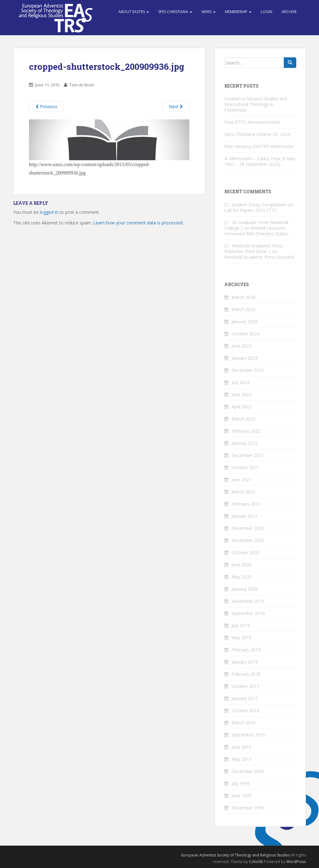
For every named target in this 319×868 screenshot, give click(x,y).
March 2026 (243, 297)
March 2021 (243, 492)
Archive (289, 12)
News (209, 12)
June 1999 (241, 796)
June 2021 (241, 480)
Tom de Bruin (82, 85)
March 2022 (243, 419)
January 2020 (245, 589)
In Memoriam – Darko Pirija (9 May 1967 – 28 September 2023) (260, 161)
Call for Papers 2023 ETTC (251, 210)
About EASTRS (134, 12)
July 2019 (240, 625)
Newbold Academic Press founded (259, 257)
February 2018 (246, 674)
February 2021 (246, 504)
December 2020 (248, 528)
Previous (46, 106)
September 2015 (248, 735)
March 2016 (243, 723)
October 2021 (245, 467)
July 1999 (240, 783)
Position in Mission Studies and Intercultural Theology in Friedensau (256, 104)
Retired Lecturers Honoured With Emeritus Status (256, 231)
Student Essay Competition (259, 205)
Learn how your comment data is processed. (138, 223)
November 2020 (248, 540)
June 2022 (241, 394)
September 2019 (248, 613)
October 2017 (245, 686)
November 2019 (248, 601)
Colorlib (256, 862)
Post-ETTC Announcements (252, 122)
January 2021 (245, 516)
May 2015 (241, 759)
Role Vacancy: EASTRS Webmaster (259, 146)
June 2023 (241, 346)
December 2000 (248, 771)
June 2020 (241, 565)
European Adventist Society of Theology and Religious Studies (236, 855)
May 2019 (241, 638)
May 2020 (241, 577)
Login (267, 12)
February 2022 (246, 431)
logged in (49, 212)
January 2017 (245, 698)
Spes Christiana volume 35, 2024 (257, 134)
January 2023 (245, 358)
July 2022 (240, 382)
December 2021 (248, 455)
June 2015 (241, 747)
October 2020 (245, 552)
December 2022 (248, 370)
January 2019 (245, 662)
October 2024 (245, 334)
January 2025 (245, 321)
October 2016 (245, 710)
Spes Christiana (175, 12)
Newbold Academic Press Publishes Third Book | (254, 249)
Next (176, 106)
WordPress (296, 862)
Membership (238, 12)
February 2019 (246, 650)
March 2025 (243, 309)
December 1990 (248, 808)
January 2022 (245, 443)
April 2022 (241, 407)
